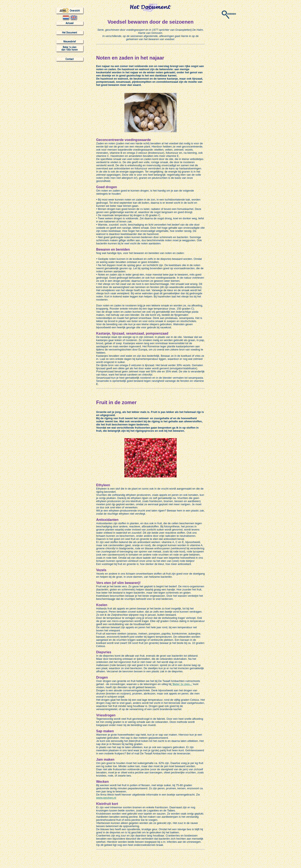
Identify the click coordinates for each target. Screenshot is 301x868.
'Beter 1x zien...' (182, 684)
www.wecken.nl (106, 798)
